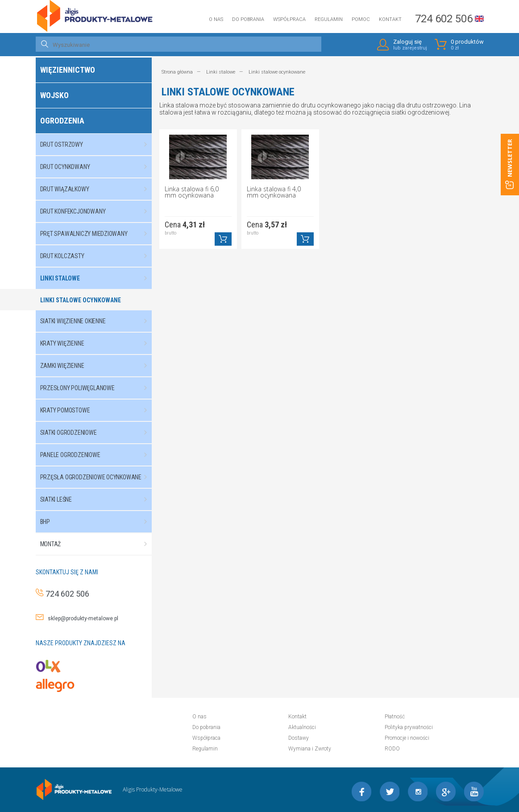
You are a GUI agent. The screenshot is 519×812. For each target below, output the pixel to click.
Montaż (98, 544)
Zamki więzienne (98, 366)
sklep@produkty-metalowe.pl (81, 618)
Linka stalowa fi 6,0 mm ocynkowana (192, 193)
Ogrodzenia (62, 121)
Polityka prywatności (409, 727)
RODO (392, 749)
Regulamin (329, 19)
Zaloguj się (410, 45)
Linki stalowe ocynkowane (81, 300)
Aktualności (302, 727)
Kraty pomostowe (98, 410)
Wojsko (54, 95)
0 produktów (467, 45)
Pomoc (361, 19)
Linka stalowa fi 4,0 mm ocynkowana (274, 193)
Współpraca (289, 19)
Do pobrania (248, 19)
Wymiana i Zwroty (310, 749)
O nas (216, 19)
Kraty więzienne (98, 343)
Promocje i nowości (407, 738)
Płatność (395, 717)
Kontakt (390, 19)
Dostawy (299, 738)
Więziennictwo (68, 70)
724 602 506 (444, 19)
